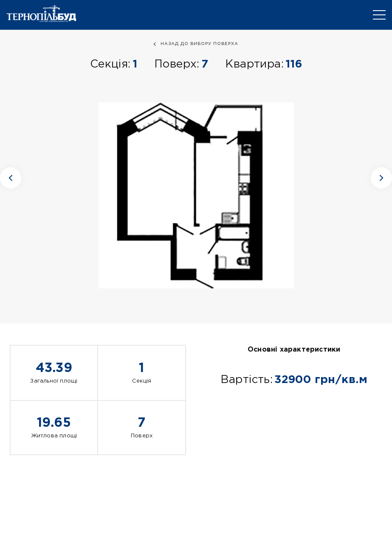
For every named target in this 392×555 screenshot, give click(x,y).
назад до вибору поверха (199, 44)
